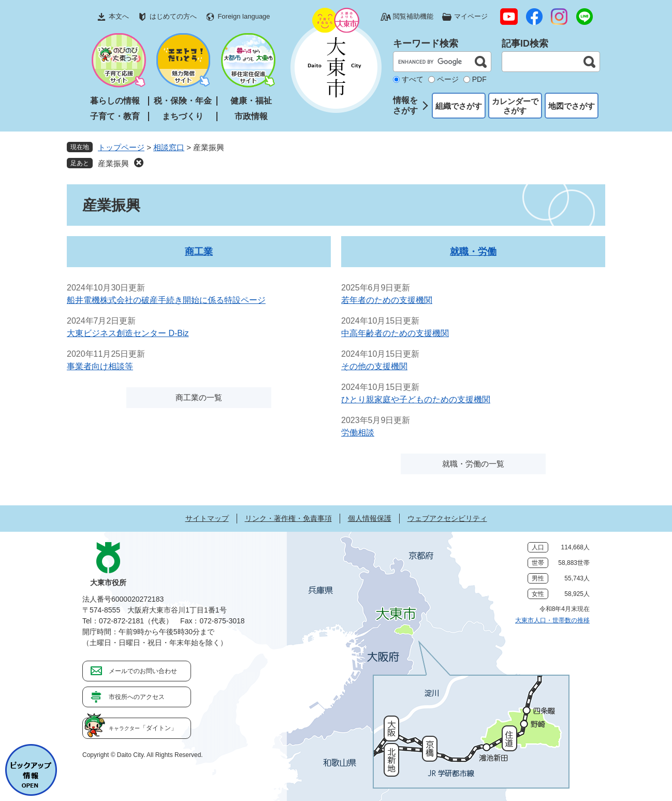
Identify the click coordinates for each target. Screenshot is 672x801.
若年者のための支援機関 (387, 300)
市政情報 (251, 116)
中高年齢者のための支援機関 (395, 333)
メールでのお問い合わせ (143, 671)
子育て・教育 (115, 116)
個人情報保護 (370, 518)
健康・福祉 (251, 101)
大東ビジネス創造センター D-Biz (128, 333)
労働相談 (358, 433)
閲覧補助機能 (413, 16)
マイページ (471, 16)
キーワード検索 (426, 43)
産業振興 (113, 163)
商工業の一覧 (199, 397)
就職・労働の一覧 (473, 464)
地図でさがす (572, 106)
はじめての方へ (173, 16)
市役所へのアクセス (137, 697)
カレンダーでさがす (515, 106)
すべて (413, 79)
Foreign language (244, 16)
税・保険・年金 (183, 101)
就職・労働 (473, 252)
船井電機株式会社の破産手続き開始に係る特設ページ (166, 300)
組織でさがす (459, 106)
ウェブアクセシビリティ (447, 518)
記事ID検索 (525, 43)
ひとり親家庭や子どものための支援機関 (416, 399)
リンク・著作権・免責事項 (288, 518)
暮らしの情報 (115, 101)
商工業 (199, 252)
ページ (448, 79)
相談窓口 (169, 147)
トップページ (121, 147)
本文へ (119, 16)
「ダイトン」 (143, 728)
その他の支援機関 (374, 366)
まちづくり (183, 116)
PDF (479, 79)
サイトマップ (207, 518)
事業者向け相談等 (100, 366)
